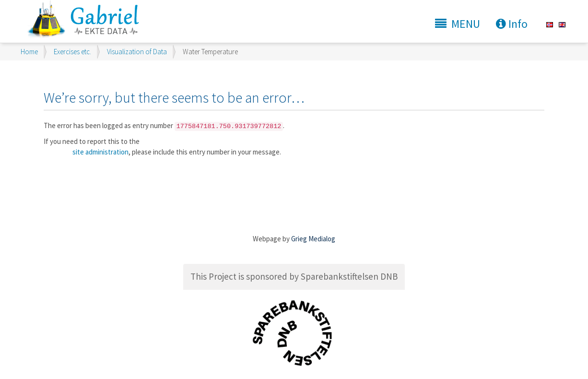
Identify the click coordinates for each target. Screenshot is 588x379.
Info (512, 24)
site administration (100, 152)
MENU (458, 24)
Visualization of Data (137, 52)
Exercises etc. (72, 52)
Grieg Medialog (313, 239)
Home (29, 52)
